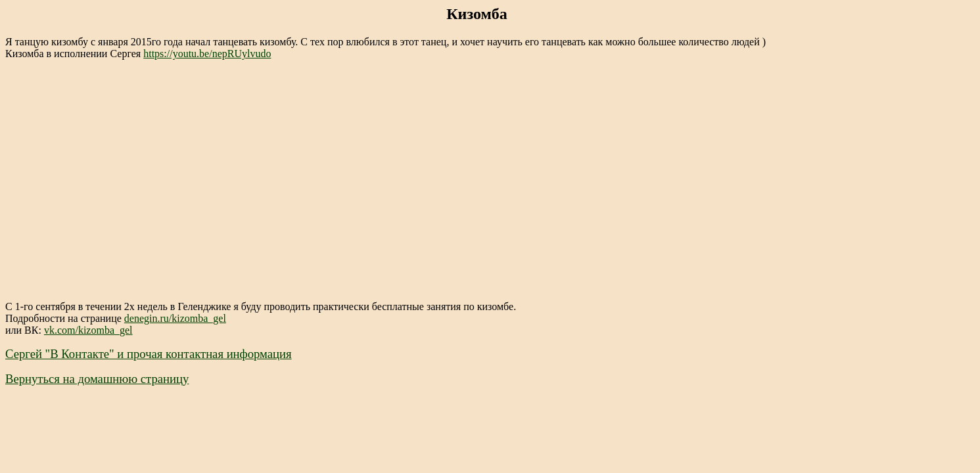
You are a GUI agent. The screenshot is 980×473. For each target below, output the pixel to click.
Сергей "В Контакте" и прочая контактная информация (149, 354)
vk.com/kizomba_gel (88, 330)
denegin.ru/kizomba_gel (175, 318)
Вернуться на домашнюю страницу (97, 379)
